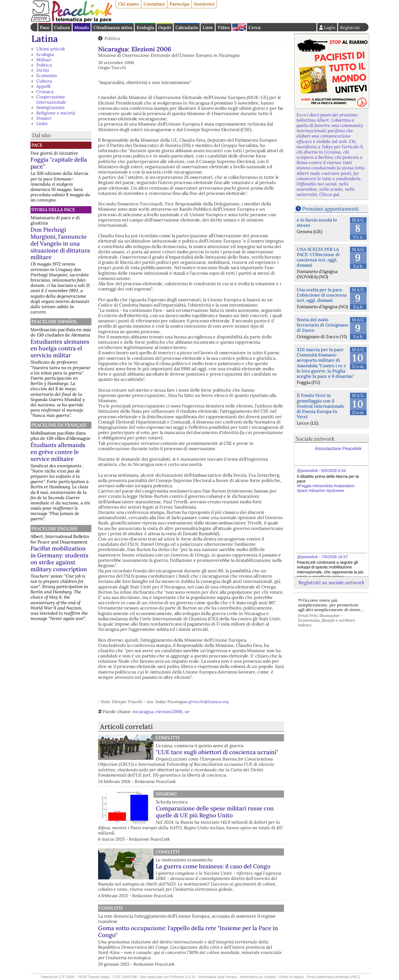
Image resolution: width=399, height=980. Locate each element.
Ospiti (165, 27)
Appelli (44, 86)
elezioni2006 (169, 711)
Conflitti (168, 737)
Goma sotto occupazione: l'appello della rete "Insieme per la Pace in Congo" (215, 931)
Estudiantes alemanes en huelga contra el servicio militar (60, 349)
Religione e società (56, 113)
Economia (47, 75)
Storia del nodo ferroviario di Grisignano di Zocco (323, 325)
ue (187, 711)
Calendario (187, 27)
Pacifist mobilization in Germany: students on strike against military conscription (59, 559)
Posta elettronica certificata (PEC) (333, 977)
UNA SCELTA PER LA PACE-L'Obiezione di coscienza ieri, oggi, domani (318, 257)
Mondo (82, 27)
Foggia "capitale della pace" (59, 163)
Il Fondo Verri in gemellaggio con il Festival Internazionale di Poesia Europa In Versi (321, 406)
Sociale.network (315, 439)
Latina (45, 39)
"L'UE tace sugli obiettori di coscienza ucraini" (217, 752)
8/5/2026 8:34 (334, 471)
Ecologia (145, 27)
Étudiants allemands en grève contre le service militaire (58, 452)
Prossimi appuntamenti (330, 209)
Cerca (255, 27)
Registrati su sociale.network (331, 582)
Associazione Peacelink (338, 449)
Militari (44, 60)
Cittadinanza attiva (113, 27)
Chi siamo (128, 4)
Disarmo (166, 794)
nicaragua (143, 711)
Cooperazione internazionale (51, 99)
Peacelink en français (59, 425)
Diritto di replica (291, 977)
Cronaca (45, 91)
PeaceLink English (54, 529)
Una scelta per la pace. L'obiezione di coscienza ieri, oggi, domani (322, 295)
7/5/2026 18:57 (335, 557)
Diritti (43, 70)
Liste (208, 27)
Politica (44, 65)
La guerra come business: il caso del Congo (213, 866)
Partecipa (179, 4)
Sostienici (204, 4)
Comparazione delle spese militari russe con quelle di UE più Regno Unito (215, 812)
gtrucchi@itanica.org (209, 702)
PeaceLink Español (54, 321)
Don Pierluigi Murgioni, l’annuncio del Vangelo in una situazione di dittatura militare (60, 243)
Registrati (350, 27)
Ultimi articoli (51, 49)
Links (42, 123)
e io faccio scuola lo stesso (317, 222)
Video (224, 27)
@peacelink (307, 471)
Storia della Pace (53, 210)
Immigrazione (51, 107)
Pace (45, 27)
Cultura (62, 27)
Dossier (44, 118)
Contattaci (154, 4)
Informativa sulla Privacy (218, 977)
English (239, 27)
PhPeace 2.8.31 (183, 977)
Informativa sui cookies (258, 977)
